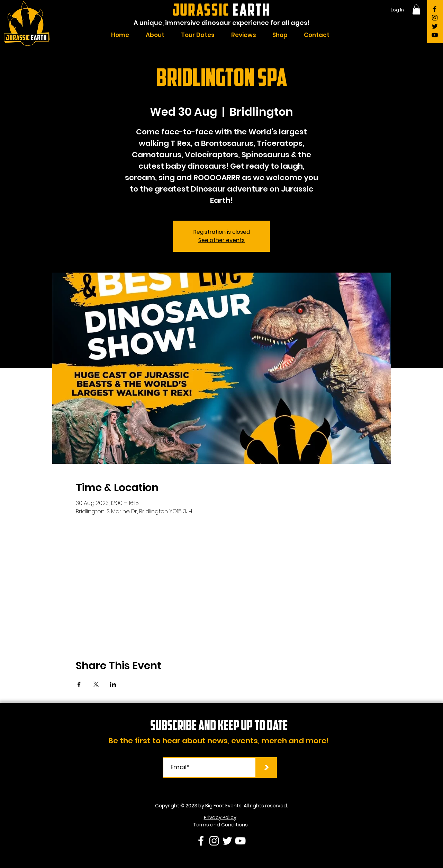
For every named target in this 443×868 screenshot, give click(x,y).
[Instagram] (435, 18)
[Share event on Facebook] (79, 684)
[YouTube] (435, 35)
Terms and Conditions (220, 825)
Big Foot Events (223, 806)
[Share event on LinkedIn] (113, 684)
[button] (416, 10)
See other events (221, 240)
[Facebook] (435, 9)
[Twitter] (435, 26)
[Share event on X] (96, 684)
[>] (266, 768)
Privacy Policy (220, 817)
